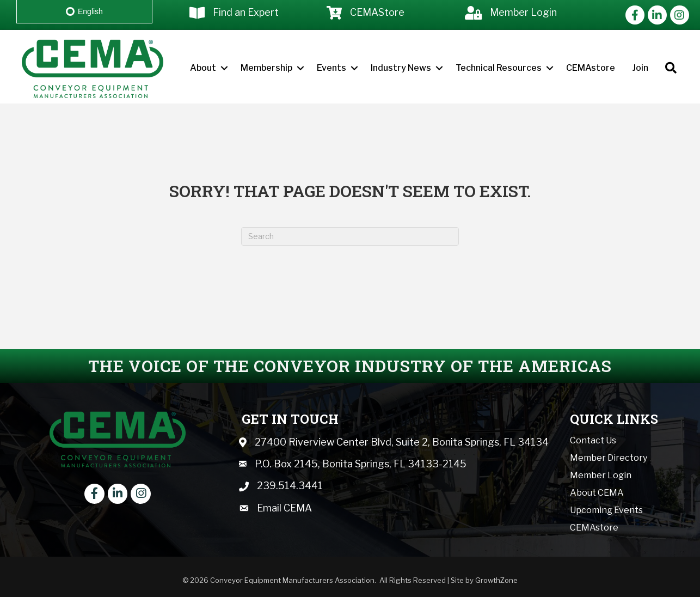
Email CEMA (284, 508)
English (84, 11)
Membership (266, 68)
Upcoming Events (606, 510)
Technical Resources (499, 68)
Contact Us (593, 440)
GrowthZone (496, 580)
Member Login (601, 475)
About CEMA (597, 493)
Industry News (401, 68)
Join (640, 68)
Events (331, 68)
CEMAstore (591, 68)
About (203, 68)
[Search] (350, 236)
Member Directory (609, 458)
